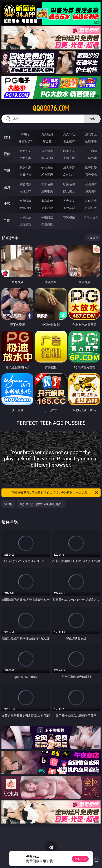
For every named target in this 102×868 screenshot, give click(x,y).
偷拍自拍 (47, 167)
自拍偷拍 (47, 151)
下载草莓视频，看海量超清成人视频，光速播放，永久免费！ (55, 493)
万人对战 (69, 134)
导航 (7, 220)
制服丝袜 (25, 174)
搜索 (92, 119)
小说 (7, 204)
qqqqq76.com (51, 108)
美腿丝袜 (25, 191)
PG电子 (25, 134)
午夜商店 (47, 217)
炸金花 (47, 141)
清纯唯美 (47, 191)
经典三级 (47, 174)
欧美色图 (69, 184)
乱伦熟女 (69, 174)
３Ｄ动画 (91, 151)
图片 (7, 187)
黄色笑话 (69, 208)
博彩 (7, 137)
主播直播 (69, 158)
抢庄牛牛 (91, 141)
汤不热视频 (91, 217)
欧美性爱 (91, 167)
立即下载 (80, 859)
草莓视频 (69, 217)
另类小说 (47, 208)
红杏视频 (25, 224)
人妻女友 (69, 201)
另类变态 (91, 174)
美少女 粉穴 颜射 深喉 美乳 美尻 (41, 504)
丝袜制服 (47, 158)
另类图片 (91, 191)
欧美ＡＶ (69, 151)
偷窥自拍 (25, 184)
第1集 (8, 504)
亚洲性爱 (25, 167)
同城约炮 (25, 217)
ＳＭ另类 (91, 158)
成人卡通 (69, 167)
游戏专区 (91, 134)
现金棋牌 (69, 141)
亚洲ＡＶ (25, 151)
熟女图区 (69, 191)
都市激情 (25, 201)
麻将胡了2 (25, 141)
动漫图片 (91, 184)
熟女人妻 (25, 158)
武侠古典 (91, 201)
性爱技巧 (91, 208)
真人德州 (47, 134)
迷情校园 (25, 208)
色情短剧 (47, 224)
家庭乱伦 (47, 201)
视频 (7, 154)
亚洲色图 (47, 184)
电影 (7, 170)
